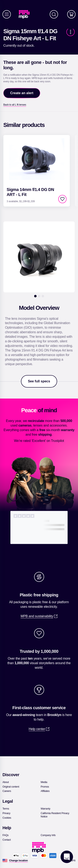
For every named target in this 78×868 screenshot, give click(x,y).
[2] (39, 296)
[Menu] (7, 14)
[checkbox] (62, 199)
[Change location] (19, 861)
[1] (35, 296)
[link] (26, 14)
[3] (43, 296)
